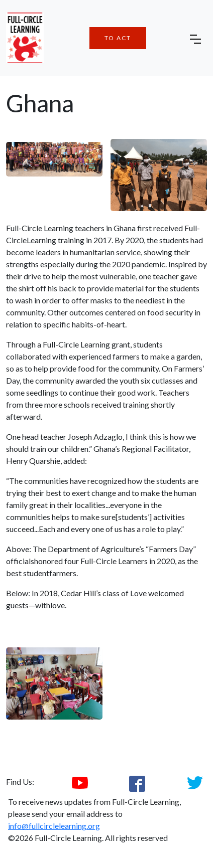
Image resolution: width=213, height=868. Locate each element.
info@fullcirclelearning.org (54, 826)
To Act (118, 38)
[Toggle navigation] (195, 38)
